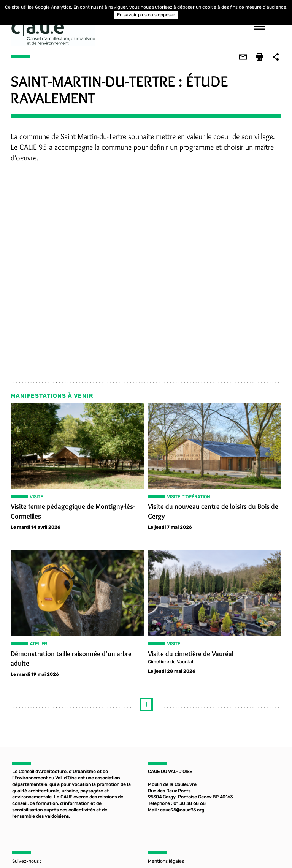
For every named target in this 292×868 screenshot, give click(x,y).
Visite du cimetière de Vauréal (191, 653)
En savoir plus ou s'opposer (146, 15)
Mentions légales (166, 862)
